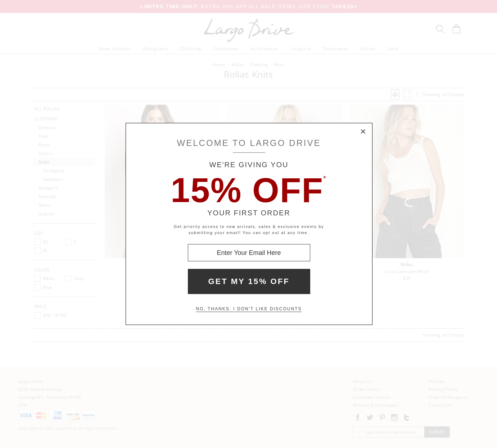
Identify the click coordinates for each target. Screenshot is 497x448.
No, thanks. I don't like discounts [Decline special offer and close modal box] (249, 309)
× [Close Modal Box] (363, 132)
